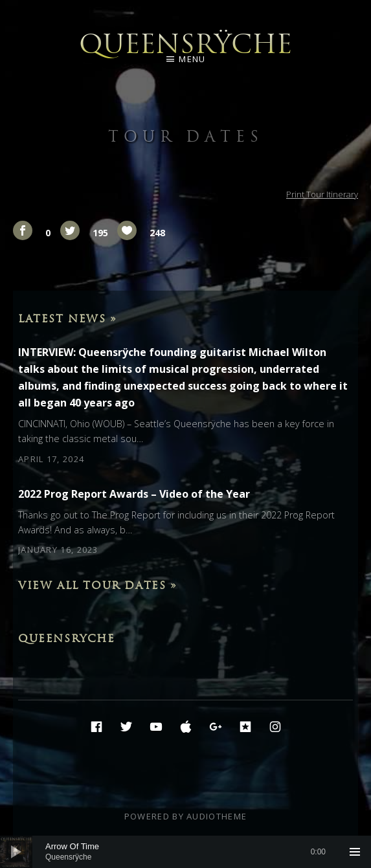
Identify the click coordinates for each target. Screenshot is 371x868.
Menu (192, 59)
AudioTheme (217, 816)
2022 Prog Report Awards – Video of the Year (134, 494)
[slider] (185, 852)
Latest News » (68, 318)
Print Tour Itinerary (322, 194)
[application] (185, 852)
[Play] (16, 852)
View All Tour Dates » (98, 585)
